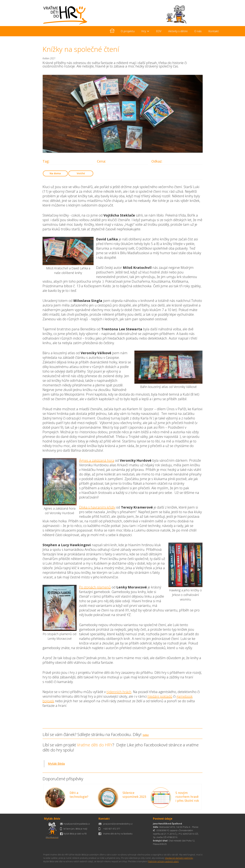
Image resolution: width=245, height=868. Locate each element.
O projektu (128, 31)
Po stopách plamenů (95, 587)
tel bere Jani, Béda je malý (75, 829)
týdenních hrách (119, 692)
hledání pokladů (160, 696)
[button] (145, 31)
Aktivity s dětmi (178, 31)
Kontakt (214, 31)
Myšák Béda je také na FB (75, 834)
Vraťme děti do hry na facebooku (118, 834)
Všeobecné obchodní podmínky (179, 858)
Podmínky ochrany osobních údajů (163, 861)
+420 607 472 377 (112, 829)
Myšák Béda (56, 764)
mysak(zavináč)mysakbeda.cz (77, 824)
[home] (112, 31)
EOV (159, 31)
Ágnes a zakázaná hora (97, 460)
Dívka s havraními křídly (97, 507)
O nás (198, 31)
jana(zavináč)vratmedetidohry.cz (118, 824)
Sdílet (146, 735)
